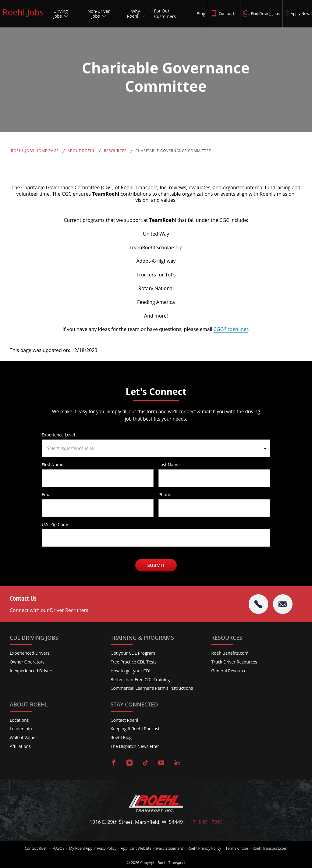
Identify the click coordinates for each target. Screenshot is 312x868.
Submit (156, 565)
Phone (165, 494)
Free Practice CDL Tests (134, 662)
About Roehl (81, 151)
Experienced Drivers (30, 653)
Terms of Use (239, 848)
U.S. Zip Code (55, 524)
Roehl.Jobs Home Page (35, 151)
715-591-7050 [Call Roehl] (208, 822)
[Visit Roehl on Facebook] (114, 763)
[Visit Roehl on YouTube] (161, 763)
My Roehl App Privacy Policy (91, 848)
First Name (53, 464)
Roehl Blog (121, 737)
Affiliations (20, 746)
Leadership (21, 729)
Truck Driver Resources (234, 662)
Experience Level (58, 435)
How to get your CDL (131, 671)
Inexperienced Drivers (32, 671)
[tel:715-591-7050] (258, 604)
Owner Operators (27, 662)
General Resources (230, 671)
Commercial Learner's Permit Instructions (152, 688)
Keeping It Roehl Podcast (135, 729)
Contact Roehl (124, 720)
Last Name (169, 464)
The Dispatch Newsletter (135, 746)
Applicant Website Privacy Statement (152, 848)
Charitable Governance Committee (173, 151)
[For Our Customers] (171, 14)
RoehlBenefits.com (230, 653)
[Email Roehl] (283, 604)
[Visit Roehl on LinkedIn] (177, 763)
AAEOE (56, 848)
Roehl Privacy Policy (206, 848)
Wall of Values (24, 737)
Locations (19, 720)
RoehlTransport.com (274, 848)
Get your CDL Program (133, 653)
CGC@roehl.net (231, 329)
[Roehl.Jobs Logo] (23, 17)
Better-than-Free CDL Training (140, 679)
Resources (115, 151)
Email (47, 494)
